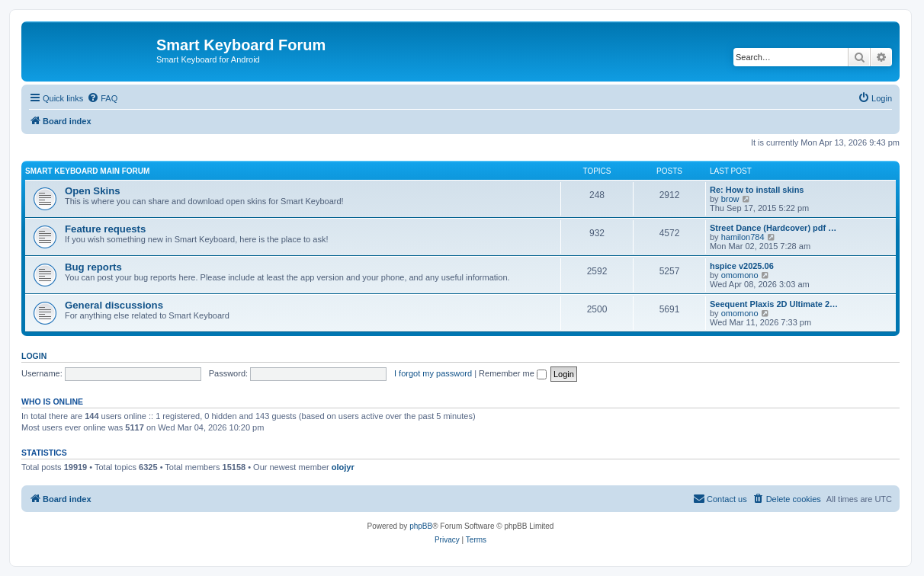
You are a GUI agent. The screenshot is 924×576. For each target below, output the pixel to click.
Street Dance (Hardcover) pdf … (773, 228)
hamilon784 (743, 237)
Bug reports (93, 267)
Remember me (513, 373)
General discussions (114, 305)
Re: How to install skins (757, 190)
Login (34, 356)
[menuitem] (102, 98)
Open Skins (93, 191)
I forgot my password (433, 373)
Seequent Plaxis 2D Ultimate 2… (774, 304)
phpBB (421, 526)
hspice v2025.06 (742, 266)
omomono (740, 275)
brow (730, 199)
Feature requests (105, 229)
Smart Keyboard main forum (87, 171)
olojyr (343, 467)
